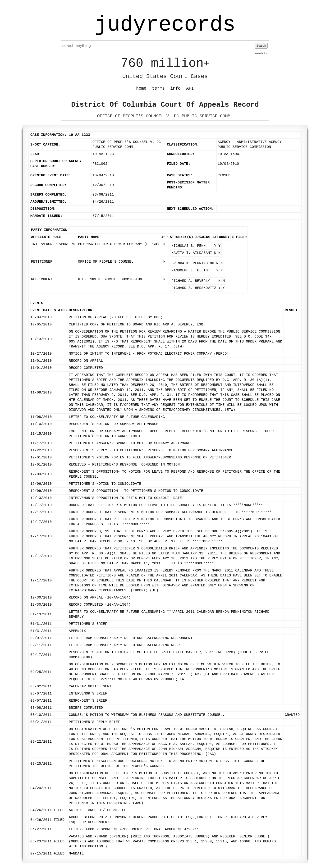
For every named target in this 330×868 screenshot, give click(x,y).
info (176, 88)
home (141, 88)
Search (261, 46)
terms (158, 88)
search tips (261, 53)
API (190, 88)
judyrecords (165, 25)
